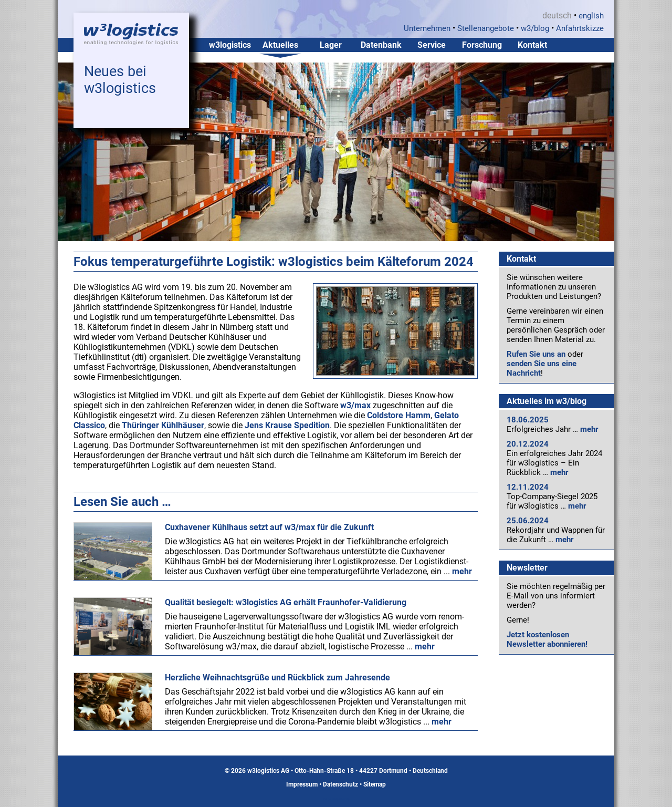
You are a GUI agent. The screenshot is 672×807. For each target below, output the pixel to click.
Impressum (302, 784)
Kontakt (532, 45)
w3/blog (535, 28)
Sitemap (375, 784)
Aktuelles (280, 45)
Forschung (482, 45)
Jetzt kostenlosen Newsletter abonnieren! (547, 639)
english (591, 16)
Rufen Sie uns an (536, 354)
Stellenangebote (486, 28)
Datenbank (381, 45)
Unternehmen (427, 28)
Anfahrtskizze (580, 28)
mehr (589, 429)
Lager (331, 45)
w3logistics (230, 45)
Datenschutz (340, 784)
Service (432, 45)
